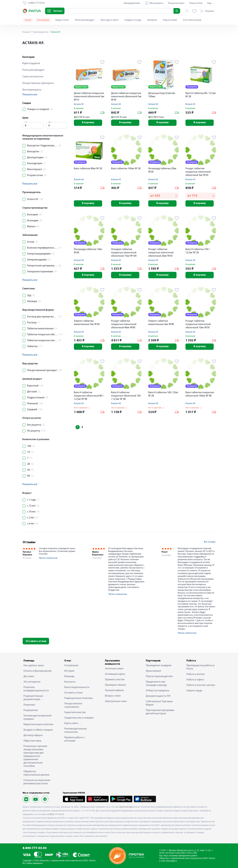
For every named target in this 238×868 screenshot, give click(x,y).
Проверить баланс (116, 685)
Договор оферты (33, 735)
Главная (26, 32)
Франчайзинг (154, 671)
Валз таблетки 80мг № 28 (88, 169)
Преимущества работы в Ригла (200, 667)
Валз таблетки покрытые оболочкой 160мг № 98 (200, 395)
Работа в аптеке (196, 674)
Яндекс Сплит (62, 20)
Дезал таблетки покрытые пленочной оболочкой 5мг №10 (89, 97)
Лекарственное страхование (73, 705)
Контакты (70, 682)
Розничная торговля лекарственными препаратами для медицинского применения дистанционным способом (35, 756)
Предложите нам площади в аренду (156, 684)
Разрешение (31, 710)
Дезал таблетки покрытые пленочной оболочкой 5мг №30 (126, 97)
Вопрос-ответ (113, 696)
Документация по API (158, 696)
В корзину (89, 123)
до (50, 122)
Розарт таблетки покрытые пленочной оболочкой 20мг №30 (161, 253)
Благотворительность (77, 687)
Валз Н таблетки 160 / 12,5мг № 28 (198, 252)
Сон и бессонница (192, 20)
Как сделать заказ (34, 666)
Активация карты (115, 674)
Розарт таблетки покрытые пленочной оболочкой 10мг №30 (198, 325)
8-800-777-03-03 (35, 848)
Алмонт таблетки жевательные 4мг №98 (161, 324)
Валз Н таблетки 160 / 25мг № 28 (163, 395)
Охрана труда (194, 691)
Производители (41, 32)
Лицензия (29, 705)
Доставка (29, 676)
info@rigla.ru (171, 861)
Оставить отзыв (36, 641)
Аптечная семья (114, 669)
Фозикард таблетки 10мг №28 (88, 252)
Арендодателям (132, 3)
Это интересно (32, 682)
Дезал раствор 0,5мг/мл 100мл (162, 95)
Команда (69, 676)
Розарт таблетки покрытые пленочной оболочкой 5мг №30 (198, 172)
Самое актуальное (33, 77)
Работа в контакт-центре (201, 685)
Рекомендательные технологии (76, 730)
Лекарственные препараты (38, 83)
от (26, 122)
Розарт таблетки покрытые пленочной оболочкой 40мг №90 (124, 325)
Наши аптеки (196, 3)
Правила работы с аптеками (75, 739)
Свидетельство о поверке (79, 718)
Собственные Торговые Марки (159, 703)
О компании (71, 666)
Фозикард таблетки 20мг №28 (162, 171)
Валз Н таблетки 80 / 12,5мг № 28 (201, 95)
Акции (28, 20)
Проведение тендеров (159, 666)
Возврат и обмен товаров (38, 730)
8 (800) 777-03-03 (56, 814)
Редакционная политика (79, 698)
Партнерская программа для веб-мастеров (160, 712)
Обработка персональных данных (36, 773)
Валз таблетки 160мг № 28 (126, 169)
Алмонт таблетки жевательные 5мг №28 (87, 324)
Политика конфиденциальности (36, 689)
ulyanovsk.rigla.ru (127, 807)
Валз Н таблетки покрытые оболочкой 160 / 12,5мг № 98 (126, 397)
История (69, 671)
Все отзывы (210, 542)
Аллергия (152, 20)
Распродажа (43, 20)
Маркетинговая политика (38, 724)
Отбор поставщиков (157, 691)
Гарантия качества (75, 712)
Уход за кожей (170, 20)
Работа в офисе (195, 680)
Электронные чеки (116, 701)
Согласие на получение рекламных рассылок (37, 782)
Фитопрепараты (32, 90)
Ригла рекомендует (85, 20)
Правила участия (115, 680)
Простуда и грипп (109, 20)
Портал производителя (159, 676)
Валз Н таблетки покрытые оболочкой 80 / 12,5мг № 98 (89, 397)
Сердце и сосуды (133, 20)
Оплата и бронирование (38, 671)
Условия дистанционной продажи (38, 717)
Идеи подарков (31, 63)
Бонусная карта (176, 3)
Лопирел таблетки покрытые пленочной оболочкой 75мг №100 (124, 253)
